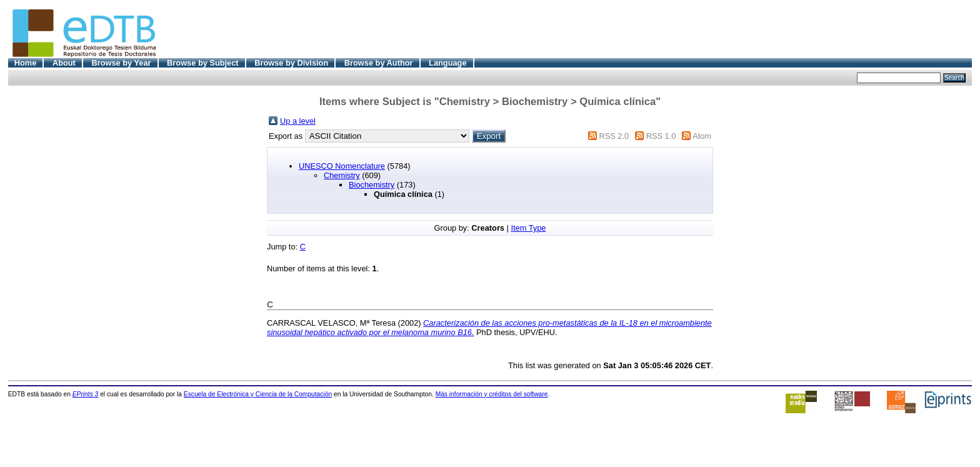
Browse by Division (291, 63)
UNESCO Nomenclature (342, 166)
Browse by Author (379, 63)
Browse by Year (121, 63)
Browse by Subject (203, 63)
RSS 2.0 (614, 136)
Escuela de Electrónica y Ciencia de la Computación (258, 394)
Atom (702, 136)
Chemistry (342, 175)
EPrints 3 (86, 394)
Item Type (528, 228)
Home (26, 63)
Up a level (298, 121)
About (64, 63)
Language (447, 63)
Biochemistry (372, 185)
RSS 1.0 (661, 136)
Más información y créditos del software (492, 394)
